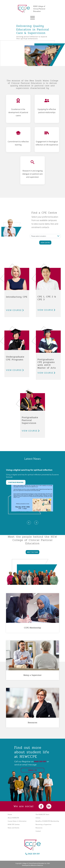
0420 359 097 (32, 854)
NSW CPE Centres (14, 824)
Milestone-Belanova (37, 865)
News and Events (13, 828)
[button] (33, 18)
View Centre (45, 243)
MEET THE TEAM (32, 552)
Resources (39, 828)
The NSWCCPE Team (42, 814)
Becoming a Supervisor (43, 824)
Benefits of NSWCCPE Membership (47, 821)
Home (10, 814)
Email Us (33, 770)
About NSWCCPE (13, 818)
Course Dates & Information (17, 821)
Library (38, 818)
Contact (38, 831)
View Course (15, 310)
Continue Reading (16, 482)
